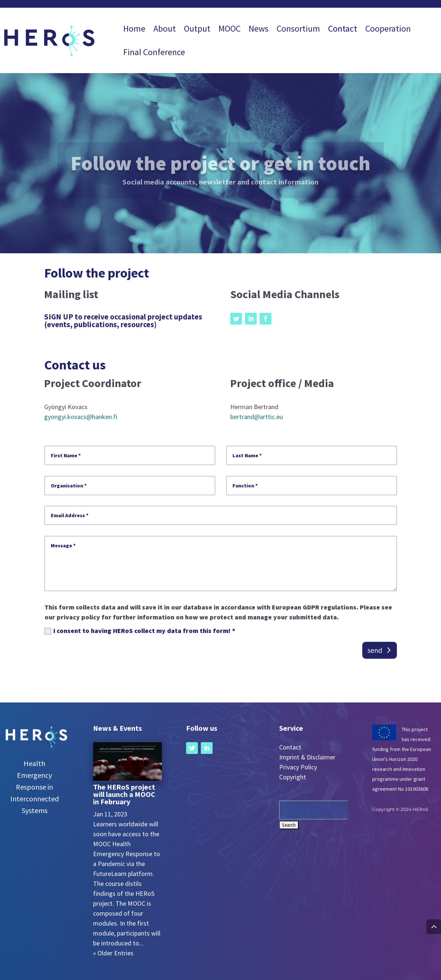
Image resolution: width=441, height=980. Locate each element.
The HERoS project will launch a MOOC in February (124, 794)
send (375, 650)
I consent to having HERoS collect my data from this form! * (140, 631)
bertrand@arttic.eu (257, 417)
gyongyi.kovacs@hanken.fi (81, 417)
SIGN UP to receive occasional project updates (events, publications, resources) (123, 321)
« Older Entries (113, 953)
